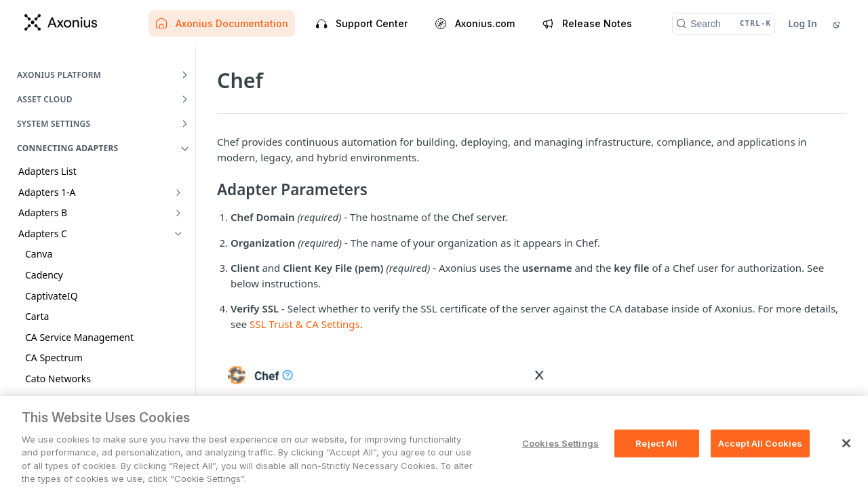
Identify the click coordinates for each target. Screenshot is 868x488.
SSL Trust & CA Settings (305, 324)
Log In (803, 23)
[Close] (846, 466)
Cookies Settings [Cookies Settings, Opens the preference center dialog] (560, 466)
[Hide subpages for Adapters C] (178, 234)
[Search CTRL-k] (724, 24)
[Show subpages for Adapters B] (178, 213)
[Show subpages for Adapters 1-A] (178, 192)
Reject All (656, 466)
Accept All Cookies (760, 466)
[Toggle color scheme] (837, 24)
